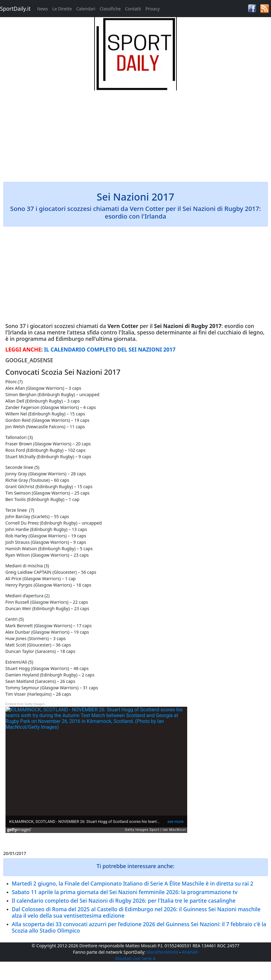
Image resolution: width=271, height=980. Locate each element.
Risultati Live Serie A (135, 958)
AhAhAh (190, 952)
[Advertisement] (136, 133)
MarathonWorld (162, 952)
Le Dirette (62, 9)
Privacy (152, 9)
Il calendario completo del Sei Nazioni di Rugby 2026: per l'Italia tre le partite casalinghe (124, 901)
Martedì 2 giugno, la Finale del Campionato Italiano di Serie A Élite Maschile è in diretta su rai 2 (133, 883)
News (43, 9)
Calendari (86, 9)
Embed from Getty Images (25, 704)
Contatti (133, 9)
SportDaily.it (15, 9)
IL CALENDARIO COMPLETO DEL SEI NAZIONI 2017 (110, 349)
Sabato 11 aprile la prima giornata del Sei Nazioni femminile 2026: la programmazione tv (125, 892)
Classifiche (110, 9)
